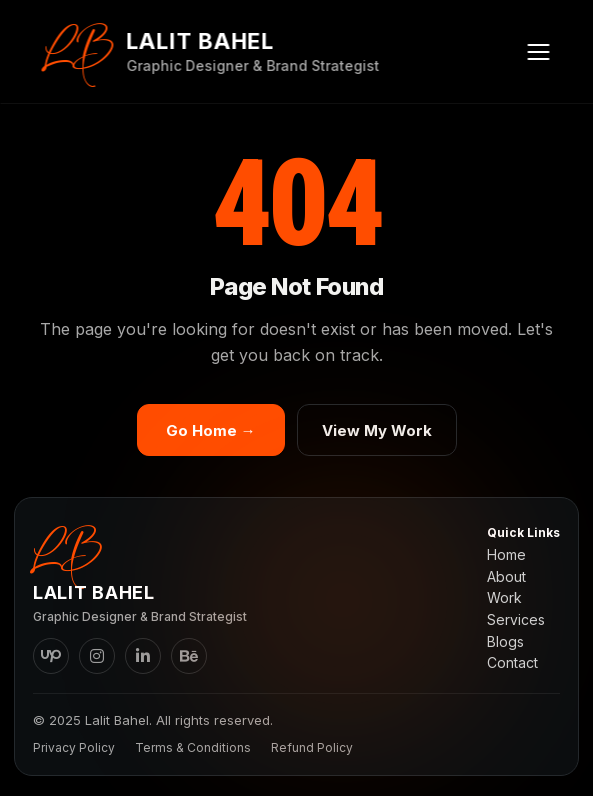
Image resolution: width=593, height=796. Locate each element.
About (506, 577)
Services (516, 620)
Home (506, 555)
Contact (512, 663)
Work (504, 598)
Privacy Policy (74, 747)
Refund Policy (312, 747)
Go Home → (211, 430)
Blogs (505, 642)
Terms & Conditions (193, 747)
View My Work (377, 430)
